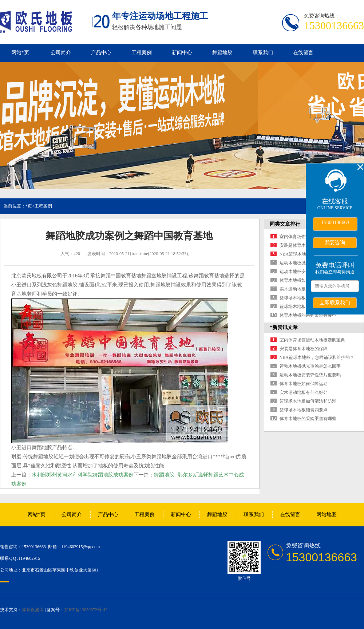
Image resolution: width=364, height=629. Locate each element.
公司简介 (61, 53)
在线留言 (303, 53)
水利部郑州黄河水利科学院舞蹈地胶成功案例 (83, 475)
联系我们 (263, 53)
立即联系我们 (335, 302)
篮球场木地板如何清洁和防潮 (308, 401)
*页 (29, 206)
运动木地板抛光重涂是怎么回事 (310, 366)
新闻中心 (182, 53)
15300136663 (335, 223)
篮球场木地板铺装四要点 (304, 306)
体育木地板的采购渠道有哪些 (308, 315)
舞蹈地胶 (222, 53)
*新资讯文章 (284, 327)
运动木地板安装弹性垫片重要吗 (310, 375)
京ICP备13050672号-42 (86, 610)
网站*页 (20, 53)
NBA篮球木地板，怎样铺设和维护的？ (317, 357)
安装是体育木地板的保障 (304, 245)
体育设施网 (33, 610)
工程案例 (142, 53)
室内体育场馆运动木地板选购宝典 (312, 340)
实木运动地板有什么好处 (304, 289)
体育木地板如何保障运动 (304, 280)
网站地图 (327, 515)
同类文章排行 (285, 224)
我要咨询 (335, 242)
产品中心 (101, 53)
